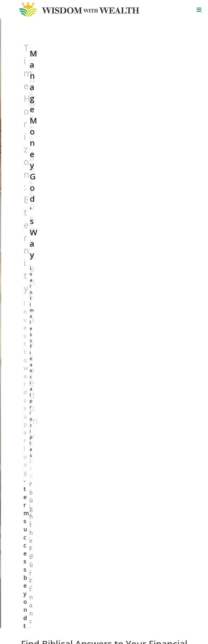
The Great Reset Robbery (160, 453)
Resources (70, 528)
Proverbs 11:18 (110, 626)
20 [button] (138, 491)
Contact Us (71, 537)
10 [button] (90, 491)
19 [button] (133, 491)
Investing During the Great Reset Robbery (45, 456)
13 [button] (104, 491)
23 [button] (152, 491)
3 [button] (56, 491)
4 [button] (61, 491)
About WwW (72, 533)
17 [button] (123, 491)
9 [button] (85, 491)
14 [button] (109, 491)
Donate (104, 608)
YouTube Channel (43, 569)
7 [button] (75, 491)
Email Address (127, 555)
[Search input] (87, 187)
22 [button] (147, 491)
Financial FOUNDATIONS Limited (133, 616)
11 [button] (94, 491)
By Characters (30, 542)
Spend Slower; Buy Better (100, 453)
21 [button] (142, 491)
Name (120, 540)
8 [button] (80, 491)
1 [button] (46, 491)
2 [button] (51, 491)
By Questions (30, 528)
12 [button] (99, 491)
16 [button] (118, 491)
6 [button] (70, 491)
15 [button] (114, 491)
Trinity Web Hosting (140, 636)
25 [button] (162, 491)
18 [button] (128, 491)
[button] (5, 79)
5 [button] (66, 491)
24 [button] (157, 491)
